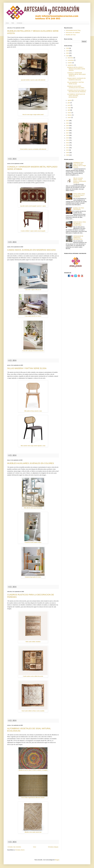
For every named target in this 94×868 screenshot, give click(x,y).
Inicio (7, 23)
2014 (68, 140)
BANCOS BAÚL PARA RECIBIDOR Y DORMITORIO (79, 224)
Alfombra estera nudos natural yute (33, 832)
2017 (68, 133)
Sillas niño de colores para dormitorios (33, 508)
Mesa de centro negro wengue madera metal (33, 115)
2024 (68, 53)
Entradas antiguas (53, 847)
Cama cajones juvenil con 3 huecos (33, 316)
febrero (70, 115)
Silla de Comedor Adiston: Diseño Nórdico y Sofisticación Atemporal (80, 180)
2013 (68, 143)
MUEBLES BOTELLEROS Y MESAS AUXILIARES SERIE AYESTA (76, 69)
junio (69, 105)
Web (13, 23)
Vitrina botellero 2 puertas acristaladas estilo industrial (33, 149)
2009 (68, 153)
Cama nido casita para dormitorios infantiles (33, 351)
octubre (70, 63)
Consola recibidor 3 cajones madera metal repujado (33, 231)
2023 (68, 56)
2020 (68, 126)
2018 (68, 130)
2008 (68, 155)
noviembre (71, 60)
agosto (70, 100)
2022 (68, 121)
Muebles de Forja (71, 35)
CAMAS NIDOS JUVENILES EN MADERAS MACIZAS (31, 250)
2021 (68, 123)
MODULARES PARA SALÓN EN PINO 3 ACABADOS (79, 195)
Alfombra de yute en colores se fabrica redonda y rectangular (33, 770)
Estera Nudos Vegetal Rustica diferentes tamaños (33, 798)
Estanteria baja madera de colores (33, 577)
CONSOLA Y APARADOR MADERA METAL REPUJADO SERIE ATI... (77, 74)
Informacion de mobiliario (73, 33)
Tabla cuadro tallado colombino (33, 642)
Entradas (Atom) (20, 850)
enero (69, 117)
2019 (68, 128)
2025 (68, 51)
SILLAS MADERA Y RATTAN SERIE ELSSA (27, 368)
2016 (68, 135)
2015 (68, 138)
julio (69, 103)
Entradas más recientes (14, 847)
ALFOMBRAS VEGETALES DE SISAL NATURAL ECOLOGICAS (76, 96)
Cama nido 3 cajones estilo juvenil (33, 290)
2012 (68, 145)
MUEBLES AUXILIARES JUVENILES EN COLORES (31, 463)
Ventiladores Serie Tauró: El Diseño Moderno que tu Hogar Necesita (80, 165)
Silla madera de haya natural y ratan (33, 411)
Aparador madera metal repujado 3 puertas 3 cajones (33, 206)
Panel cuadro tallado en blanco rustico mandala (33, 711)
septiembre (71, 65)
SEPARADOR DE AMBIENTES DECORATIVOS (78, 238)
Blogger (57, 860)
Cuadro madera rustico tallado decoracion (33, 676)
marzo (70, 113)
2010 (68, 150)
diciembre (71, 58)
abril (69, 110)
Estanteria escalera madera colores (33, 542)
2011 (68, 148)
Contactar (19, 23)
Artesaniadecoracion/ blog (73, 30)
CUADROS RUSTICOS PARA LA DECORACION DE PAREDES (77, 91)
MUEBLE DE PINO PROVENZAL (79, 209)
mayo (69, 108)
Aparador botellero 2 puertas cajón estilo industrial (33, 80)
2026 (68, 48)
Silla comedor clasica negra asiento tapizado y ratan (33, 446)
